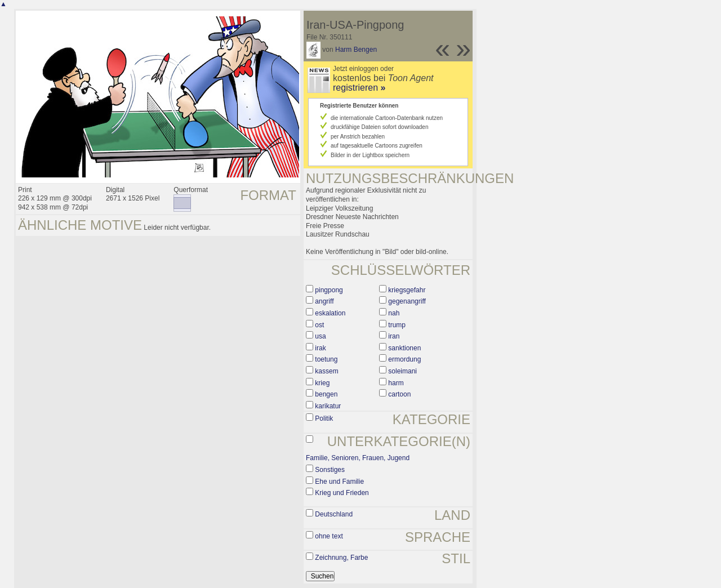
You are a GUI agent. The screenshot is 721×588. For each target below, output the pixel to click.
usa (320, 336)
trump (397, 325)
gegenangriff (407, 301)
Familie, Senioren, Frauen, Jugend (358, 458)
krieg (322, 383)
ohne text (329, 536)
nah (394, 313)
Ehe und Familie (339, 482)
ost (319, 325)
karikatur (328, 406)
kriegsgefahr (407, 290)
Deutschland (334, 514)
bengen (326, 394)
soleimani (402, 371)
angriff (324, 301)
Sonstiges (330, 470)
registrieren (359, 88)
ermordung (404, 359)
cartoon (399, 394)
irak (320, 348)
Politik (324, 418)
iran (394, 336)
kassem (326, 371)
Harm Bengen (356, 50)
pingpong (329, 290)
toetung (326, 359)
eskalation (330, 313)
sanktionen (404, 348)
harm (396, 383)
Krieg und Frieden (342, 493)
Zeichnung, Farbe (341, 558)
